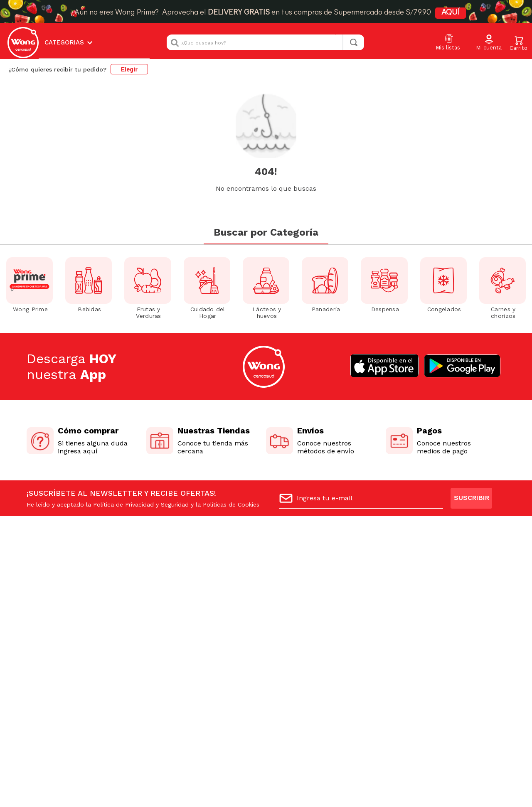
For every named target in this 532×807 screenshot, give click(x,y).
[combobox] (265, 42)
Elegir (129, 69)
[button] (489, 43)
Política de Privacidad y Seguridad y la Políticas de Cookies (176, 504)
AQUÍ (451, 13)
